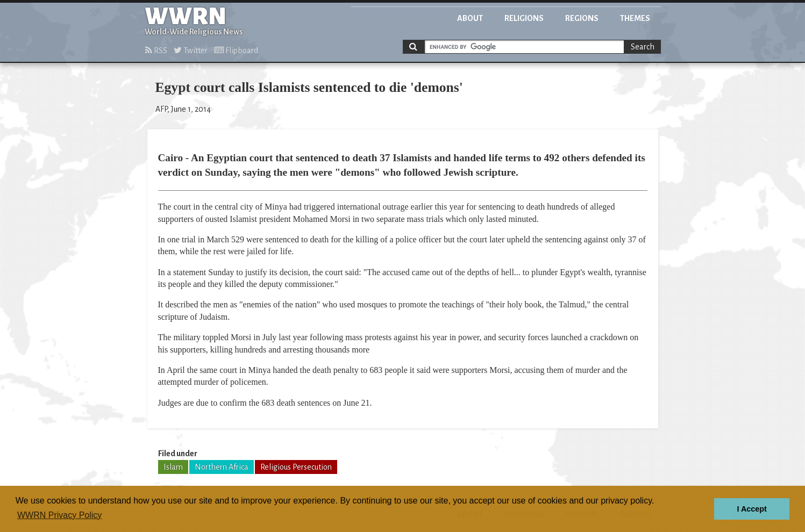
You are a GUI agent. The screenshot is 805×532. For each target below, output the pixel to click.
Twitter (191, 51)
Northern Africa (222, 467)
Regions (582, 18)
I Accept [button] (751, 509)
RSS (156, 51)
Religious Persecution (296, 467)
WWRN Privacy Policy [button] (59, 515)
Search (643, 47)
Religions (524, 18)
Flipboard (236, 51)
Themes (635, 18)
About (470, 18)
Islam (173, 467)
